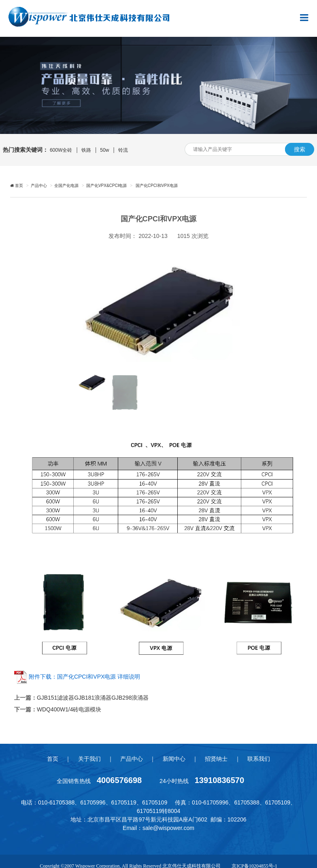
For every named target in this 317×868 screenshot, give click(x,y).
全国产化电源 (66, 186)
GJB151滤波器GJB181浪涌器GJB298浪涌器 (93, 698)
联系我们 (260, 758)
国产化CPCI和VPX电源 (156, 186)
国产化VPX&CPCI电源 (107, 186)
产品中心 (39, 186)
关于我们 (89, 758)
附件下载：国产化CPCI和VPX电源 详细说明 (84, 677)
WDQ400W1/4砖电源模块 (69, 709)
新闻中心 (174, 758)
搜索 (300, 149)
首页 (51, 758)
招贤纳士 (217, 758)
